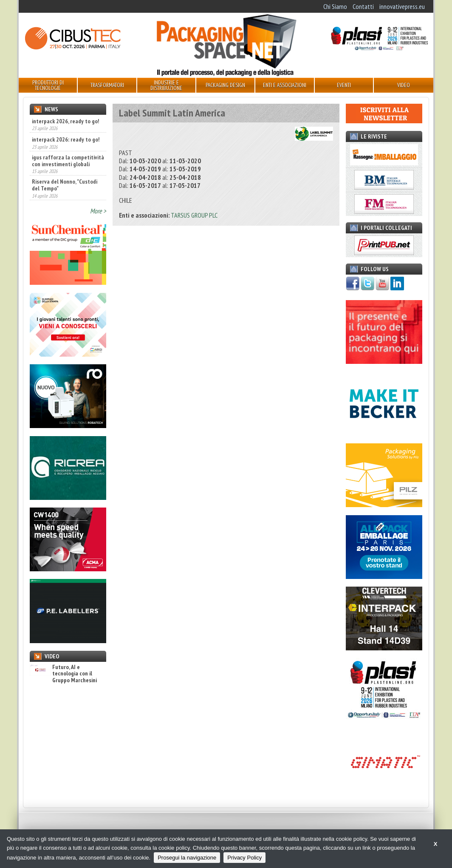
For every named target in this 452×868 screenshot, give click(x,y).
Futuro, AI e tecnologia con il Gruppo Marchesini (63, 674)
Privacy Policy (244, 858)
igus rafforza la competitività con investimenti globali (68, 161)
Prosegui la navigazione (187, 858)
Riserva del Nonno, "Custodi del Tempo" (65, 185)
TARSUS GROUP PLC (194, 215)
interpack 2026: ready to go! (66, 139)
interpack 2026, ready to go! (65, 121)
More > (98, 211)
